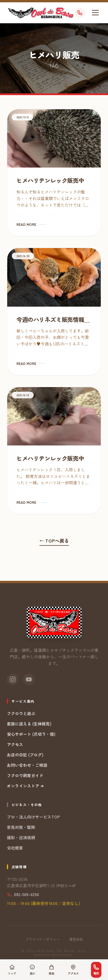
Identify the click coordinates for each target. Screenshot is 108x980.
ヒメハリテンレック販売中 (50, 180)
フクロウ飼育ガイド (25, 775)
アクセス (15, 744)
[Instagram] (13, 679)
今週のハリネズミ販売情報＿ (53, 319)
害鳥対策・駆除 (21, 827)
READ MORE (31, 224)
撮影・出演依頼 (21, 837)
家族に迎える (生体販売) (29, 724)
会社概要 (15, 848)
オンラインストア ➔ (25, 786)
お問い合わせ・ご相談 (27, 765)
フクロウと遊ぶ (21, 713)
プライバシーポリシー (43, 939)
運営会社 (76, 939)
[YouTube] (29, 679)
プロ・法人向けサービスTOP (33, 817)
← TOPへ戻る (54, 541)
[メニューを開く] (95, 13)
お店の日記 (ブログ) (25, 755)
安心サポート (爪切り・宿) (31, 734)
